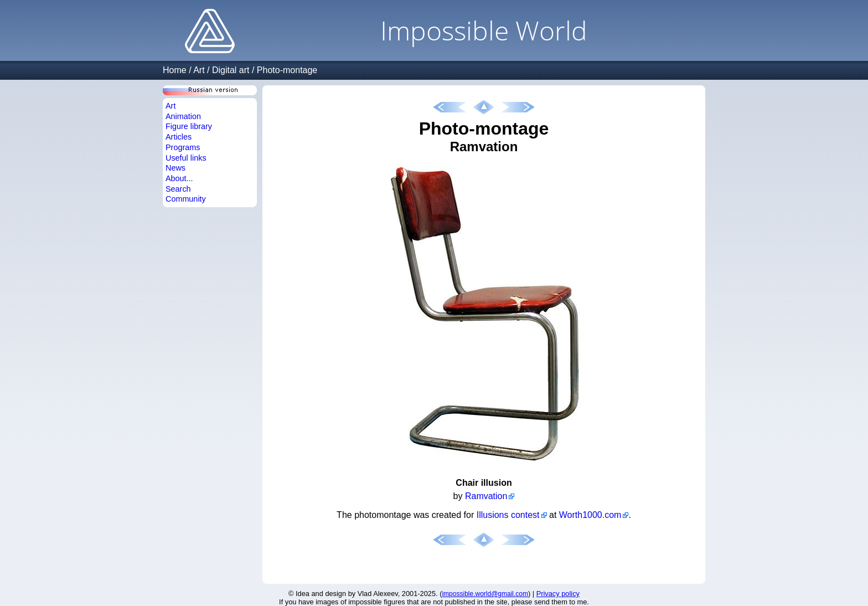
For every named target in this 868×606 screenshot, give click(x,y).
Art (199, 70)
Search (178, 189)
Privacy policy (558, 594)
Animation (183, 116)
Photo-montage (287, 70)
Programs (183, 147)
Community (186, 199)
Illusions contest (508, 515)
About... (179, 178)
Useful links (186, 158)
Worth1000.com (590, 515)
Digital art (231, 70)
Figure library (189, 126)
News (175, 168)
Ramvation (486, 496)
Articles (179, 137)
